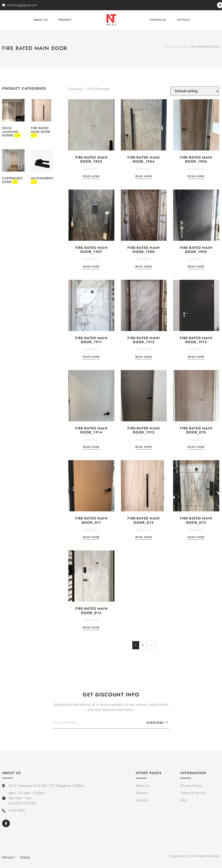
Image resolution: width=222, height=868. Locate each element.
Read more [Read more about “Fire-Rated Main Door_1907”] (91, 267)
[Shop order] (195, 91)
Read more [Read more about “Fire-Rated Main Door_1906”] (196, 177)
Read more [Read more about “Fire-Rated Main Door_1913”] (196, 357)
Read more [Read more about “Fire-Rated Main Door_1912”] (144, 357)
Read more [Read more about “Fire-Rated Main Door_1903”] (91, 177)
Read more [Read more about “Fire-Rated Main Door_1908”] (144, 267)
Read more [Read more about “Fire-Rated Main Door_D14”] (91, 628)
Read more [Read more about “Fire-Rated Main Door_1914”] (91, 447)
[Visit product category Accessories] (42, 167)
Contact (184, 20)
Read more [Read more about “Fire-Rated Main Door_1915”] (144, 447)
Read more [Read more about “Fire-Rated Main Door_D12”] (144, 538)
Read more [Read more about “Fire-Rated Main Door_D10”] (196, 447)
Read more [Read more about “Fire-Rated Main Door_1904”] (144, 177)
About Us (41, 20)
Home (170, 47)
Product (65, 20)
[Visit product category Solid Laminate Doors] (13, 119)
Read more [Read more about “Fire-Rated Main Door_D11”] (91, 538)
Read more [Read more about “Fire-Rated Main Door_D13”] (196, 538)
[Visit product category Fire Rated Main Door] (42, 119)
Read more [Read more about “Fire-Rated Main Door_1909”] (196, 267)
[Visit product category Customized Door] (13, 167)
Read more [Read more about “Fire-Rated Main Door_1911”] (91, 357)
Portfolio (158, 20)
